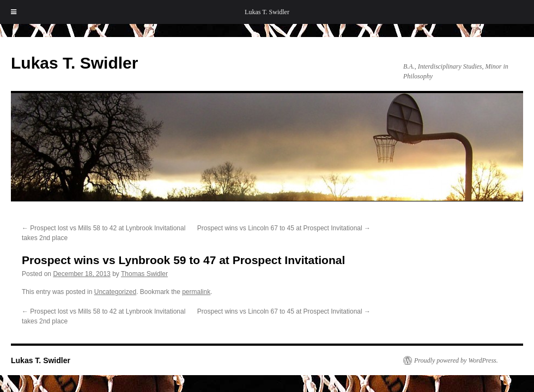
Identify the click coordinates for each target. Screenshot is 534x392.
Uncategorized (115, 292)
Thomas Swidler (144, 274)
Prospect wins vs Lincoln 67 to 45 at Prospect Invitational (284, 228)
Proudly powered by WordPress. (456, 360)
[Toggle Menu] (14, 12)
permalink (196, 292)
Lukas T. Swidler (267, 12)
